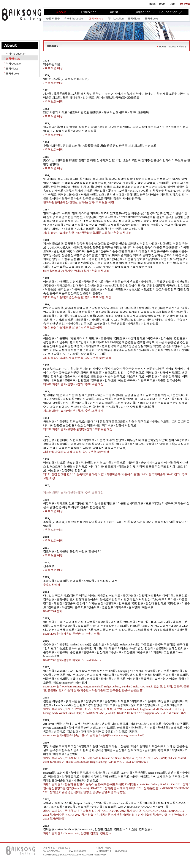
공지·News (134, 18)
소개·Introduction (74, 18)
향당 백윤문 (53, 18)
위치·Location (116, 18)
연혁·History (96, 18)
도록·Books (152, 18)
